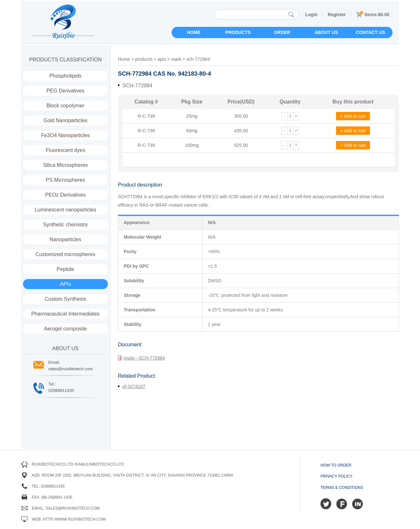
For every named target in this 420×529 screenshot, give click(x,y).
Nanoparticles (66, 239)
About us (326, 32)
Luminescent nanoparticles (65, 210)
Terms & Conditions (342, 488)
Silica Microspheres (65, 165)
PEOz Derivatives (65, 195)
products (144, 59)
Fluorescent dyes (66, 150)
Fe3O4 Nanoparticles (65, 135)
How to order (336, 465)
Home (194, 32)
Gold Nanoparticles (65, 120)
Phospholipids (66, 76)
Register (337, 15)
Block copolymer (65, 106)
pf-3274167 (134, 386)
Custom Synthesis (65, 299)
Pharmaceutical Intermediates (66, 314)
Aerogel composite (65, 329)
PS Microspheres (66, 180)
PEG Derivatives (65, 91)
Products (238, 32)
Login (311, 15)
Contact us (370, 32)
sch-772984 (198, 59)
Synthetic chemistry (65, 225)
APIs (66, 284)
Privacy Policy (336, 476)
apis (162, 59)
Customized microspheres (65, 254)
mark (176, 59)
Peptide (65, 269)
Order (282, 32)
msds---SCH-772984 (141, 358)
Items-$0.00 (373, 15)
